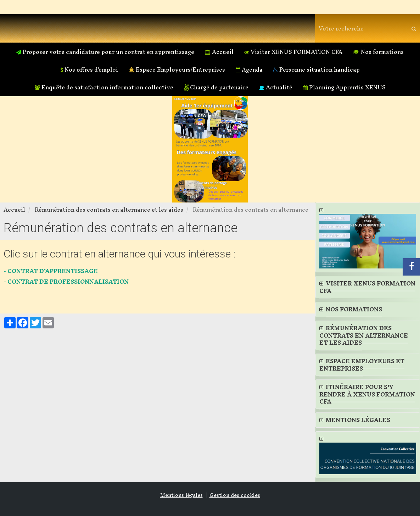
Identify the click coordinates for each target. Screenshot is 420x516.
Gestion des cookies (235, 495)
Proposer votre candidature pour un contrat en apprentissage (105, 52)
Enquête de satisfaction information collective (104, 87)
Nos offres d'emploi (89, 70)
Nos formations (378, 52)
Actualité (276, 87)
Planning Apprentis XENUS (344, 87)
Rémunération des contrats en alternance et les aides (109, 210)
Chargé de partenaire (216, 87)
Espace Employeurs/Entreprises (177, 70)
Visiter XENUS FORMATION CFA (293, 52)
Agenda (249, 70)
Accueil (219, 52)
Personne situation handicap (317, 70)
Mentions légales (181, 495)
